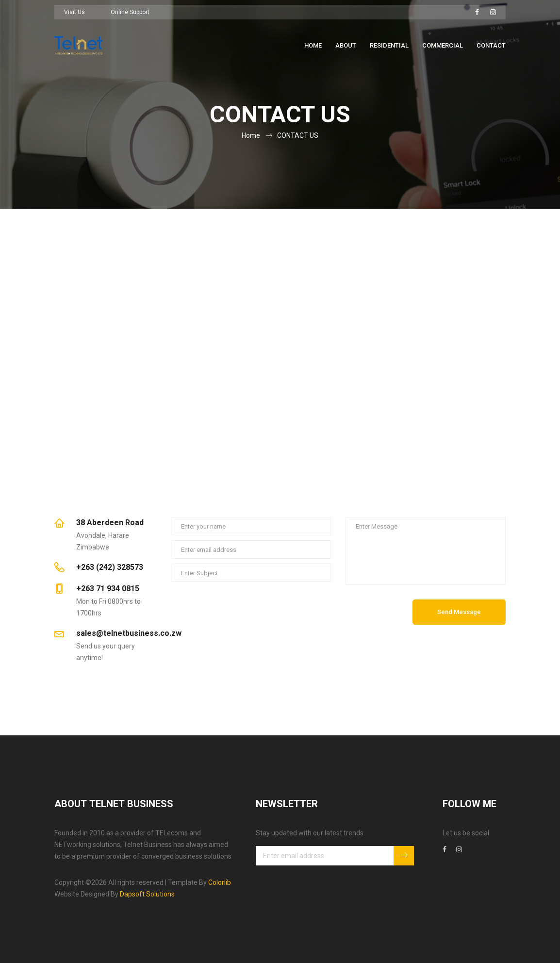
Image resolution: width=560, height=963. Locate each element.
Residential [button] (389, 45)
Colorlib (220, 882)
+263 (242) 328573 (110, 567)
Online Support (130, 12)
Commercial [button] (443, 45)
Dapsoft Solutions (147, 894)
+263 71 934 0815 (108, 589)
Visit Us (74, 12)
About (346, 45)
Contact (491, 45)
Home (313, 45)
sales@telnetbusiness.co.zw (129, 633)
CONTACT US (298, 135)
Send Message (459, 612)
